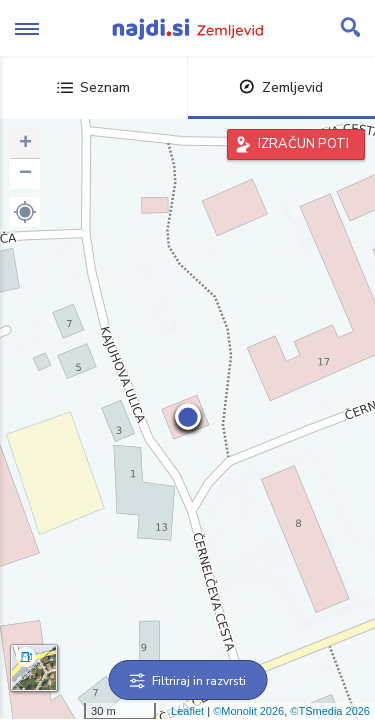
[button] (25, 212)
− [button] (25, 174)
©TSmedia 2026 (330, 711)
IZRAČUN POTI (303, 144)
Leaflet (187, 711)
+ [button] (25, 144)
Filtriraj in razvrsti (187, 681)
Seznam (93, 87)
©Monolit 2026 (248, 711)
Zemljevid (281, 87)
